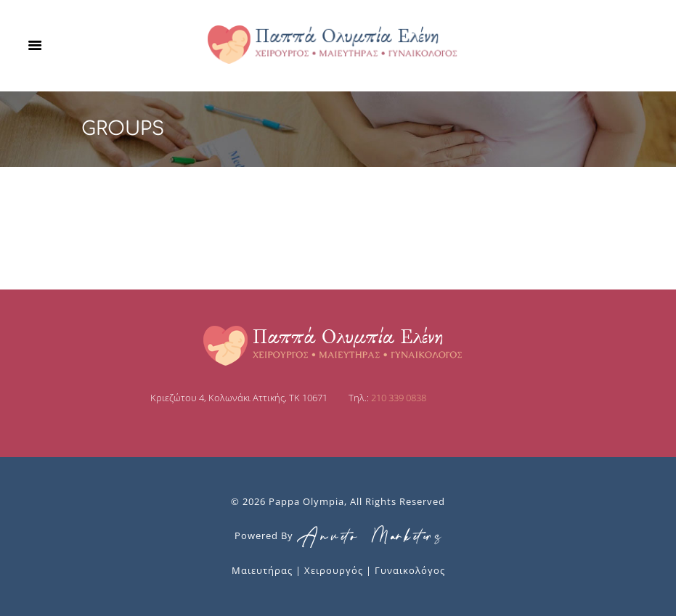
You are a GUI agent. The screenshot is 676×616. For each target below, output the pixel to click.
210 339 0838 (399, 398)
